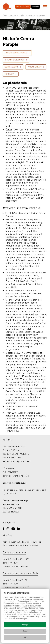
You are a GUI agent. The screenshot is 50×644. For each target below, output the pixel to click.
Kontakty (9, 74)
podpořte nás (23, 7)
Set (25, 638)
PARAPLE (13, 16)
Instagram (8, 529)
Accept (25, 625)
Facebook (3, 529)
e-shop (36, 7)
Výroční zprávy (35, 67)
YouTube (13, 529)
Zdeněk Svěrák (12, 67)
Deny (25, 631)
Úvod (5, 16)
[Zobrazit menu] (45, 7)
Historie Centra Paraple (16, 53)
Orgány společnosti (15, 60)
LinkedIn (19, 529)
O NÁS (21, 16)
